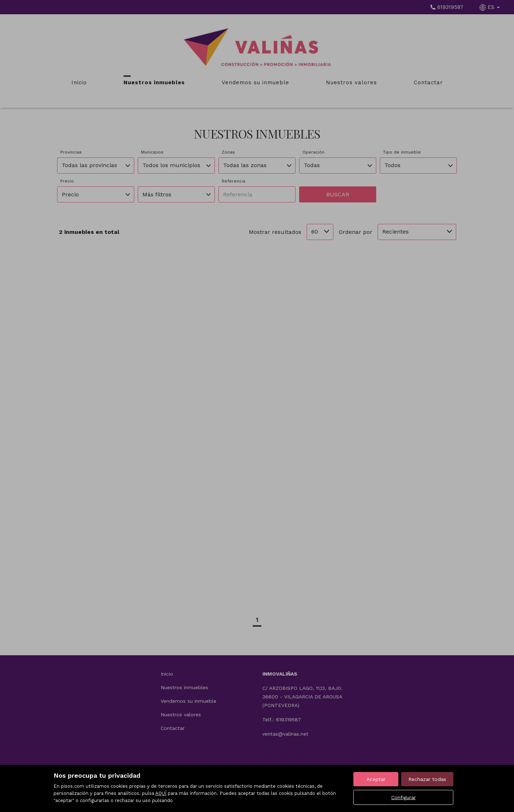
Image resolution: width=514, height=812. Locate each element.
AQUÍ (161, 793)
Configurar (404, 797)
